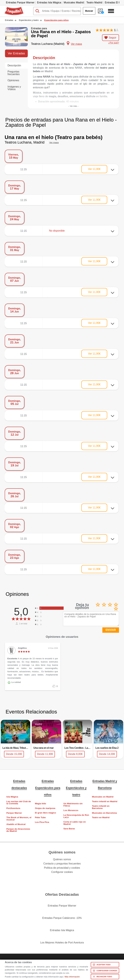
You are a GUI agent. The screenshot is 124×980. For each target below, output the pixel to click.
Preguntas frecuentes (14, 73)
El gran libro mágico (45, 813)
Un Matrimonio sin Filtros (73, 805)
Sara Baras (69, 829)
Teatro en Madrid (101, 817)
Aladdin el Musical (16, 824)
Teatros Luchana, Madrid (25, 142)
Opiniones (13, 80)
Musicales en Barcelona (104, 813)
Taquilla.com (12, 8)
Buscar (89, 11)
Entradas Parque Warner (20, 3)
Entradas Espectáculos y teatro (76, 788)
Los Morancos (71, 810)
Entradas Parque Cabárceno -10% (62, 918)
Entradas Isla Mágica (49, 3)
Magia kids (41, 804)
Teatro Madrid (94, 3)
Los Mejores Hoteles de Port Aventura (62, 943)
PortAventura (13, 808)
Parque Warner (14, 813)
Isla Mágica (12, 797)
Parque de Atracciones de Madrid (18, 830)
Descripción (14, 65)
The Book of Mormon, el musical (19, 819)
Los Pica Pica (42, 822)
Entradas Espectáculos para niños (48, 788)
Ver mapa (54, 142)
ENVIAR (111, 630)
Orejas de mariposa (45, 808)
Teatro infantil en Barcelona (101, 807)
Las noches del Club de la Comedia (19, 803)
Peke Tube (40, 817)
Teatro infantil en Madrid (105, 801)
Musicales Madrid (74, 3)
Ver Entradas (16, 53)
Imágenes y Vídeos (14, 88)
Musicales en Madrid (103, 797)
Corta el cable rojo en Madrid (75, 823)
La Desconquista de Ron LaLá (76, 816)
